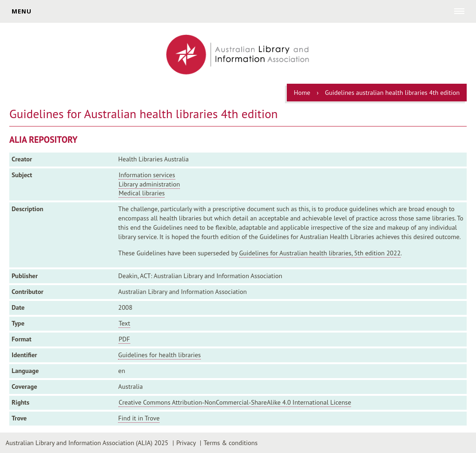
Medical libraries (142, 193)
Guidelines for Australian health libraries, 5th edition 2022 (320, 253)
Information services (147, 175)
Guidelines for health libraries (159, 355)
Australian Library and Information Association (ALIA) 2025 (87, 443)
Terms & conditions (231, 443)
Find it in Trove (139, 418)
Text (124, 323)
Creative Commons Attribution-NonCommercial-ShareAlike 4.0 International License (235, 402)
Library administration (149, 184)
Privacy (186, 443)
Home (302, 93)
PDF (124, 339)
